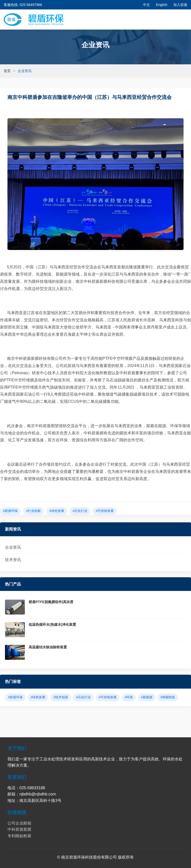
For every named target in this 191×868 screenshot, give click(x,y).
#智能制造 (168, 697)
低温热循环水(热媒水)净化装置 (52, 624)
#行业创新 (33, 511)
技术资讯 (13, 560)
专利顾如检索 (19, 836)
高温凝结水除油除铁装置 (48, 647)
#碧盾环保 (10, 511)
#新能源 (146, 697)
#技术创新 (61, 697)
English (162, 5)
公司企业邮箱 (19, 823)
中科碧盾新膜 (19, 829)
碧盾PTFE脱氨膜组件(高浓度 (51, 602)
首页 (7, 71)
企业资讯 (13, 547)
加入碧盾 (180, 5)
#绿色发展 (57, 511)
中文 (146, 5)
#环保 (129, 697)
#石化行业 (80, 511)
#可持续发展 (105, 511)
